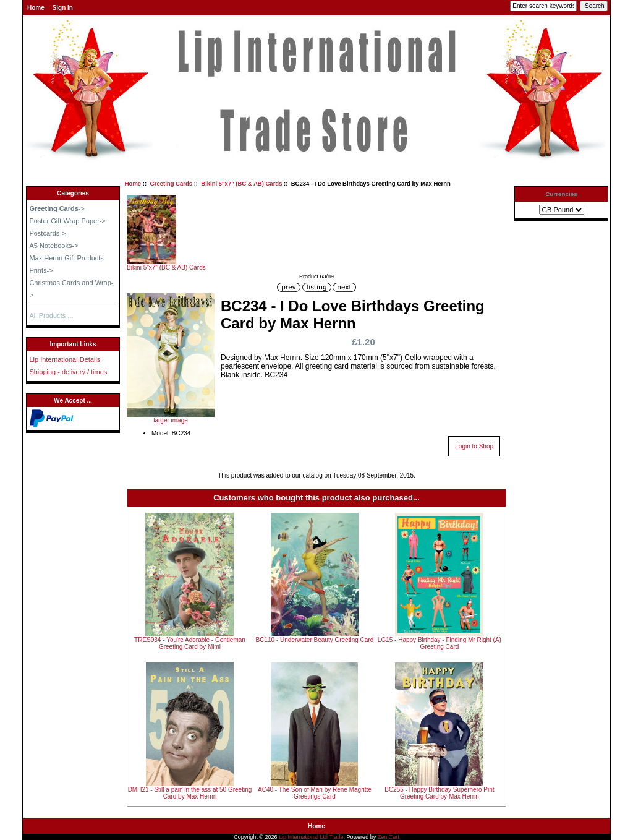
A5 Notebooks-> (53, 246)
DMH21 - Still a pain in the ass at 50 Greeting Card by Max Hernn (190, 793)
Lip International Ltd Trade (311, 837)
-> (57, 208)
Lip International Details (65, 359)
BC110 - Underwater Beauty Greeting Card (315, 640)
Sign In (63, 8)
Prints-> (41, 270)
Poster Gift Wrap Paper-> (67, 221)
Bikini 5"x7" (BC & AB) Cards (241, 183)
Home (36, 8)
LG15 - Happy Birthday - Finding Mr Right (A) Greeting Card (440, 643)
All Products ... (51, 315)
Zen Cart (389, 837)
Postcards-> (47, 233)
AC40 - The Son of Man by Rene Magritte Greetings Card (315, 793)
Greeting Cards (171, 183)
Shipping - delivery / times (68, 372)
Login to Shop (474, 446)
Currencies (561, 194)
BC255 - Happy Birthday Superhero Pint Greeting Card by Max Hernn (439, 793)
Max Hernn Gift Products (66, 258)
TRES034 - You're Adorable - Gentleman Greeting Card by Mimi (190, 643)
